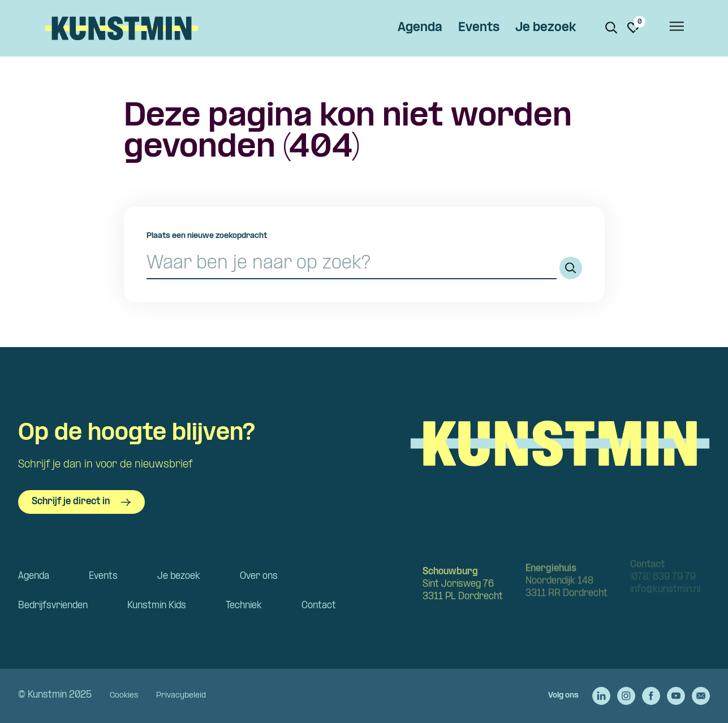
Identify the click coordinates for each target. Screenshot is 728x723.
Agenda (420, 28)
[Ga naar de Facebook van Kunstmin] (651, 696)
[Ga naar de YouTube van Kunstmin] (676, 696)
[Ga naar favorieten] (634, 28)
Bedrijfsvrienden (53, 606)
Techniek (244, 606)
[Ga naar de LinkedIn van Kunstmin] (601, 696)
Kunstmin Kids (157, 606)
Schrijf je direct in (81, 502)
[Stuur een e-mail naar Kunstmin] (701, 696)
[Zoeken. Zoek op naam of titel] (611, 28)
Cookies (124, 696)
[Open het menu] (676, 28)
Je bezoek (546, 28)
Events (479, 28)
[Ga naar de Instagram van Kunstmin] (626, 696)
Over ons (259, 576)
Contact (319, 606)
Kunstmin (122, 28)
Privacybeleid (181, 696)
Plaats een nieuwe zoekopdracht (207, 236)
